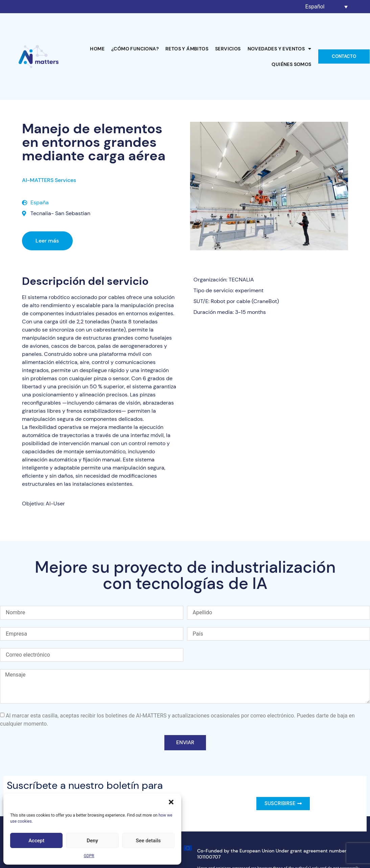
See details (148, 841)
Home (97, 49)
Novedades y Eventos (280, 49)
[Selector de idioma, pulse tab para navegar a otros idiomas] (327, 7)
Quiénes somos (291, 64)
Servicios (228, 49)
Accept (36, 841)
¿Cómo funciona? (135, 49)
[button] (171, 802)
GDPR (89, 856)
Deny (92, 841)
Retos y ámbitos (187, 49)
